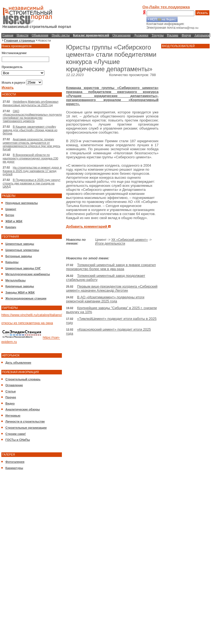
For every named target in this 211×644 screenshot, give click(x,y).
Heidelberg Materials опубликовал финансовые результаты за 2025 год (31, 103)
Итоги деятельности (110, 244)
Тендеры (158, 35)
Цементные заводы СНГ (23, 268)
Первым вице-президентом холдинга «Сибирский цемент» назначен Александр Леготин (112, 288)
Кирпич (11, 227)
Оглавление (14, 385)
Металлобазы (15, 280)
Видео (10, 403)
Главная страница (20, 40)
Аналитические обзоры (23, 409)
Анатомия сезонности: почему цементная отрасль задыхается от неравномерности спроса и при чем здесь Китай (31, 144)
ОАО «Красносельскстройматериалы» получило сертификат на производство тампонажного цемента (32, 116)
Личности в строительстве (25, 421)
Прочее (11, 397)
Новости (23, 35)
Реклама (173, 35)
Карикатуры (14, 468)
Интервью (13, 416)
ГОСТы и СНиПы (18, 440)
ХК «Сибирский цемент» (130, 240)
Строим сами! (16, 434)
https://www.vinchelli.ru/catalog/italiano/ (32, 315)
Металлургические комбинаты (28, 274)
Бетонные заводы (19, 256)
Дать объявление (18, 363)
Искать (202, 13)
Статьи (10, 391)
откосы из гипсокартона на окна (27, 323)
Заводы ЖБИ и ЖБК (20, 292)
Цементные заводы (20, 244)
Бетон (10, 215)
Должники (141, 35)
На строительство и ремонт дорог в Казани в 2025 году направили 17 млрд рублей (32, 171)
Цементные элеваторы (22, 250)
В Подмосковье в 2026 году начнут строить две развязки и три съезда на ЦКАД (31, 183)
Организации (122, 35)
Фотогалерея (15, 462)
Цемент (11, 209)
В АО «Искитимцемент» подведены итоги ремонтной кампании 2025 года (105, 299)
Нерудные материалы (22, 203)
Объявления (40, 35)
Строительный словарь (23, 379)
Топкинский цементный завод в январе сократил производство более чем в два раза (111, 267)
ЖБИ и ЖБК (14, 221)
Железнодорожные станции (26, 298)
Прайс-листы (61, 35)
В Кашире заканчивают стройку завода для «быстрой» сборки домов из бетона (30, 130)
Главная (8, 35)
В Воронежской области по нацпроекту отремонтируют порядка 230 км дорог (30, 158)
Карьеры (12, 262)
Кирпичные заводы (20, 286)
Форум (186, 35)
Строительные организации (26, 428)
